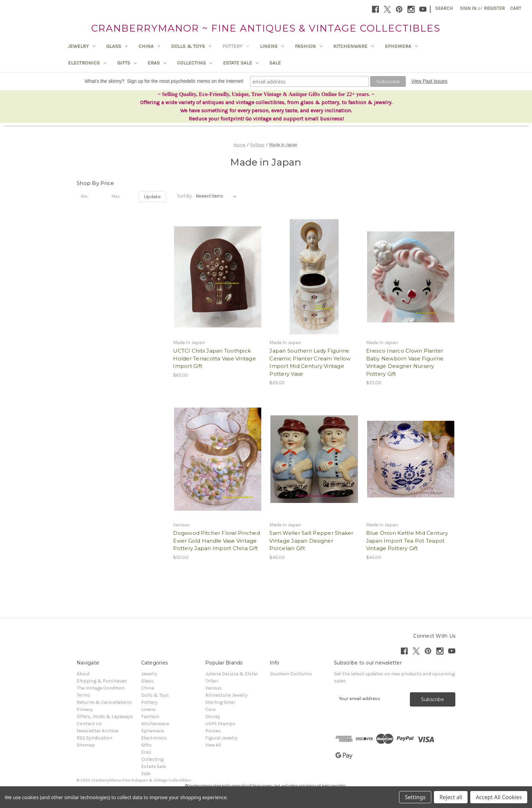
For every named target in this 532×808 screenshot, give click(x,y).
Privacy (85, 709)
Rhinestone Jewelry (226, 695)
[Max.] (121, 196)
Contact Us (89, 724)
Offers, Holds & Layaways (105, 717)
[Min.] (90, 196)
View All (213, 745)
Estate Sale (241, 63)
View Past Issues (429, 81)
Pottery (236, 46)
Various (214, 688)
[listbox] (218, 196)
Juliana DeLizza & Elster (232, 674)
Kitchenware (354, 46)
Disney (213, 717)
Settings (415, 797)
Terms (83, 695)
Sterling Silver (220, 702)
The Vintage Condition (101, 688)
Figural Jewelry (221, 738)
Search (444, 8)
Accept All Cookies (499, 797)
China (149, 46)
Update (152, 196)
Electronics (87, 63)
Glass (117, 46)
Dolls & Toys (191, 46)
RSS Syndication (94, 738)
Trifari (212, 681)
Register (494, 8)
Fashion (309, 46)
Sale (275, 63)
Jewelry (82, 46)
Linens (272, 46)
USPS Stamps (220, 724)
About (83, 674)
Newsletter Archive (97, 731)
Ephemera (401, 46)
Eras (157, 63)
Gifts (127, 63)
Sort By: (185, 196)
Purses (213, 731)
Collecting (195, 63)
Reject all (451, 797)
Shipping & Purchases (102, 681)
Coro (211, 709)
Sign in (468, 8)
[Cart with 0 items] (516, 8)
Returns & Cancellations (104, 702)
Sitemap (86, 745)
